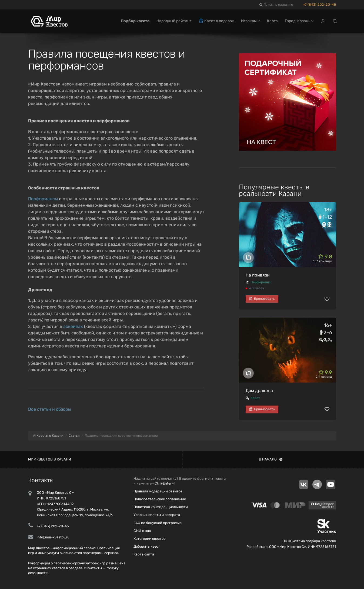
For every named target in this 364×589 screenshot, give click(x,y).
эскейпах (73, 326)
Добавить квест (147, 546)
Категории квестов (149, 539)
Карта (272, 21)
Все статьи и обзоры (50, 409)
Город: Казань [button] (299, 21)
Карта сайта (144, 554)
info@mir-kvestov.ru (53, 537)
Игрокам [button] (251, 21)
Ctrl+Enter (163, 483)
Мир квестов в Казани (50, 459)
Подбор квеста (135, 21)
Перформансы (43, 199)
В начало (271, 459)
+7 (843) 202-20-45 (320, 5)
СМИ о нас (142, 531)
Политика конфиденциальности (161, 507)
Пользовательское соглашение (160, 499)
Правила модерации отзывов (158, 491)
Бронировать (262, 299)
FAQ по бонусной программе (158, 523)
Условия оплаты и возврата (157, 515)
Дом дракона (259, 391)
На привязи (258, 275)
